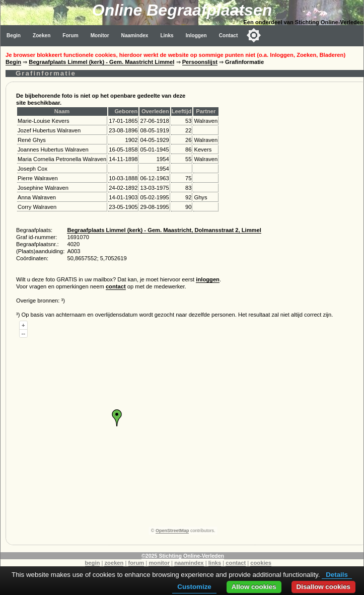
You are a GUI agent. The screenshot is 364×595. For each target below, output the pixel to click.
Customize (194, 587)
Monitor (100, 35)
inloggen (208, 279)
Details (337, 575)
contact (116, 286)
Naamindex (135, 35)
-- (23, 333)
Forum (70, 35)
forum (136, 563)
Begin (14, 35)
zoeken (114, 563)
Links (167, 35)
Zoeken (42, 35)
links (215, 563)
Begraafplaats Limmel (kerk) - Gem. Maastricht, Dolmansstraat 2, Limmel (164, 230)
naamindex (189, 563)
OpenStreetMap (172, 531)
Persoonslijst (200, 62)
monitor (159, 563)
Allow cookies (254, 587)
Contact (229, 35)
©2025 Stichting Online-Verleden (183, 556)
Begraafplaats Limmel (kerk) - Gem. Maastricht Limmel (101, 62)
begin (93, 563)
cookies (261, 563)
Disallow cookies (323, 587)
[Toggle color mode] (254, 35)
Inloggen (196, 35)
